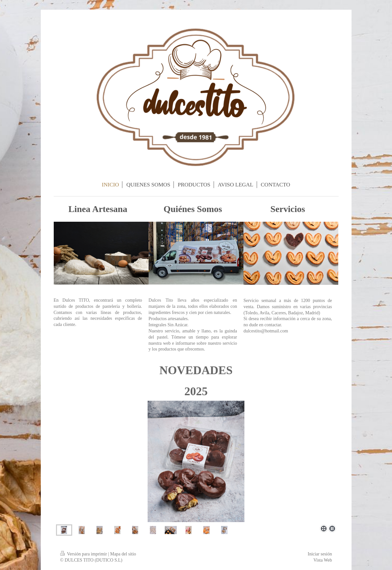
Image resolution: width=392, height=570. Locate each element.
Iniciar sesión (320, 554)
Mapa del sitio (123, 554)
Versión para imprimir (84, 554)
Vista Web (323, 560)
